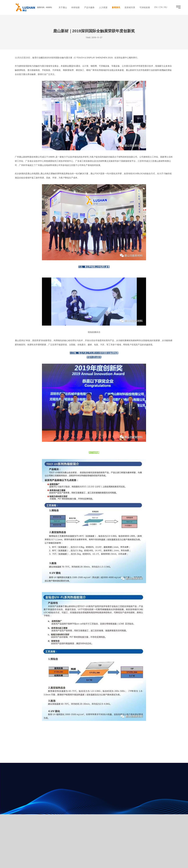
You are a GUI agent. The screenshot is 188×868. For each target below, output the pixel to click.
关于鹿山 (63, 7)
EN (156, 7)
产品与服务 (89, 7)
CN (161, 7)
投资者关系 (130, 7)
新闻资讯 (116, 7)
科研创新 (76, 7)
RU (166, 7)
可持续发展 (145, 7)
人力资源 (103, 7)
